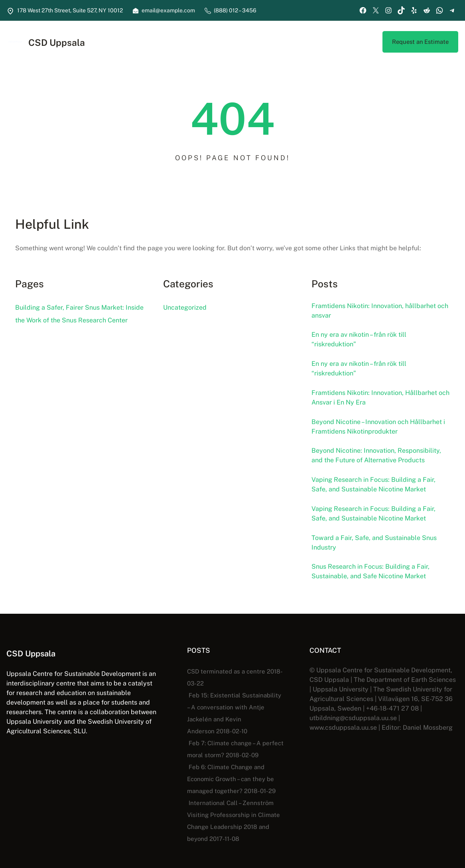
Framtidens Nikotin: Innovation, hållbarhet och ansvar (378, 311)
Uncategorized (185, 307)
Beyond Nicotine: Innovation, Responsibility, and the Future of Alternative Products (381, 461)
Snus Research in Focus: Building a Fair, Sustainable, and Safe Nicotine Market (374, 581)
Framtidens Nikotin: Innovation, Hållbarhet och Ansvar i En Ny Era (379, 401)
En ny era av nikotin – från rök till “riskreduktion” (363, 341)
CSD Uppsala (59, 43)
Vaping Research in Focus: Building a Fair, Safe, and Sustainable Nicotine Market (377, 491)
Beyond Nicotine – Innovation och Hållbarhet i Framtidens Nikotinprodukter (377, 431)
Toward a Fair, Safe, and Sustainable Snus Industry (377, 551)
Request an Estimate (419, 42)
